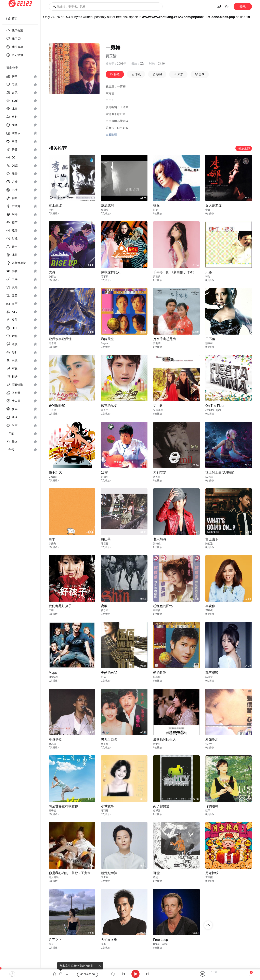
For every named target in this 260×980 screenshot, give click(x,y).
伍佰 (103, 677)
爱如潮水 (212, 739)
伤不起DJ (56, 472)
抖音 (51, 944)
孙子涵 (52, 811)
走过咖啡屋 (57, 406)
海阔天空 (107, 339)
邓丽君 (105, 811)
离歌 (104, 606)
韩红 (208, 277)
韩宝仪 (157, 610)
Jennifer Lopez (213, 410)
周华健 (52, 343)
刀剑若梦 (160, 472)
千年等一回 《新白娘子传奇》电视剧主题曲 (184, 272)
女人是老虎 (213, 205)
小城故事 (107, 806)
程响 (156, 877)
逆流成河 (107, 205)
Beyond (105, 343)
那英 (156, 210)
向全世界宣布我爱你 (63, 806)
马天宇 (105, 410)
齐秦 (103, 944)
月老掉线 (212, 873)
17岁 (104, 472)
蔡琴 (208, 811)
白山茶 (106, 539)
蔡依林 (209, 343)
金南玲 (105, 210)
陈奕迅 (209, 544)
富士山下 (212, 539)
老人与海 (160, 539)
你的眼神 (212, 806)
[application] (130, 974)
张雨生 (52, 277)
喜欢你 (210, 606)
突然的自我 (109, 673)
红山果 (158, 406)
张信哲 (209, 744)
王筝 (51, 610)
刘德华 (105, 477)
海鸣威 (157, 544)
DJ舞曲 (53, 477)
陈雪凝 (105, 544)
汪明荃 (157, 343)
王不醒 (209, 877)
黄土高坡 (55, 205)
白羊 (52, 539)
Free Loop (161, 940)
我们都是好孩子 (60, 606)
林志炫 (52, 744)
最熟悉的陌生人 (165, 739)
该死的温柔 (109, 406)
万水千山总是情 (165, 339)
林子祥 (105, 744)
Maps (53, 673)
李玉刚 (105, 877)
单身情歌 (55, 739)
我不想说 (212, 673)
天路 (209, 272)
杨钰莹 (209, 677)
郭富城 (157, 677)
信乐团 (105, 610)
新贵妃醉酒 (109, 873)
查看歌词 (111, 135)
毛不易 (105, 277)
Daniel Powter (161, 944)
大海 (52, 272)
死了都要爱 (161, 806)
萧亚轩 (157, 744)
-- (19, 972)
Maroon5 (54, 677)
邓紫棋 (209, 610)
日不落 (210, 339)
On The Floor (215, 406)
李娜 (51, 210)
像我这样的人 (111, 272)
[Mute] (203, 974)
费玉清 (111, 56)
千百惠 (52, 410)
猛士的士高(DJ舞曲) (220, 472)
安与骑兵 (158, 410)
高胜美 (157, 277)
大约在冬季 (109, 940)
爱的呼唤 (160, 673)
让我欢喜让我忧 (60, 339)
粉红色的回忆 (163, 606)
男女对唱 (54, 877)
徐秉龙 (52, 544)
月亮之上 (55, 940)
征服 (156, 205)
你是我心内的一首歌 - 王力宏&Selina (75, 873)
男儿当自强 (109, 739)
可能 (156, 873)
